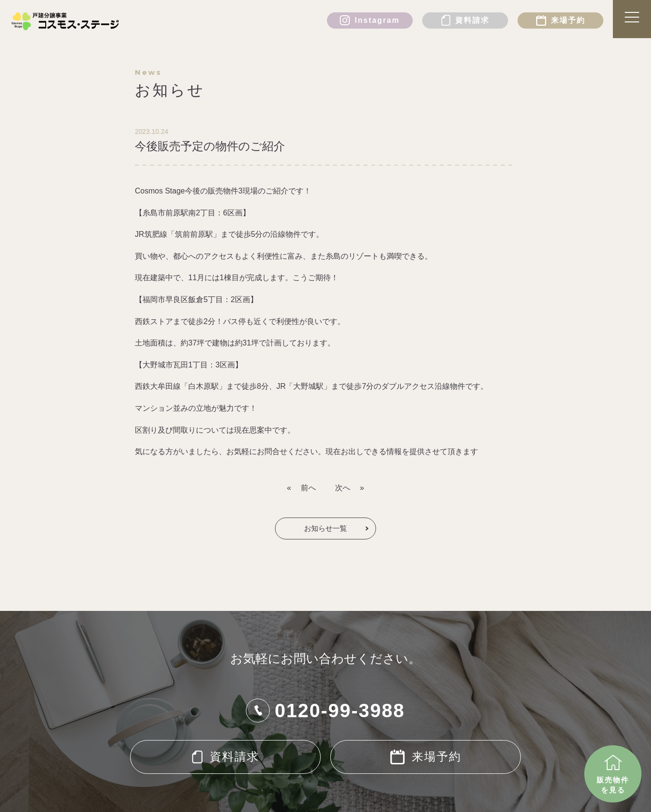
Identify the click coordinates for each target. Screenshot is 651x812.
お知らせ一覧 (325, 528)
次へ (343, 488)
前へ (308, 488)
